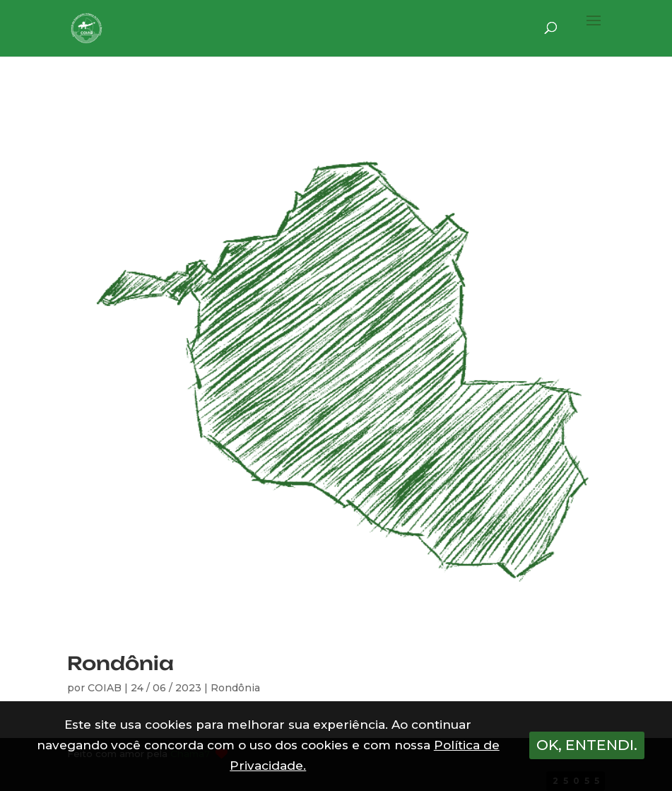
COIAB (105, 688)
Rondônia (120, 663)
